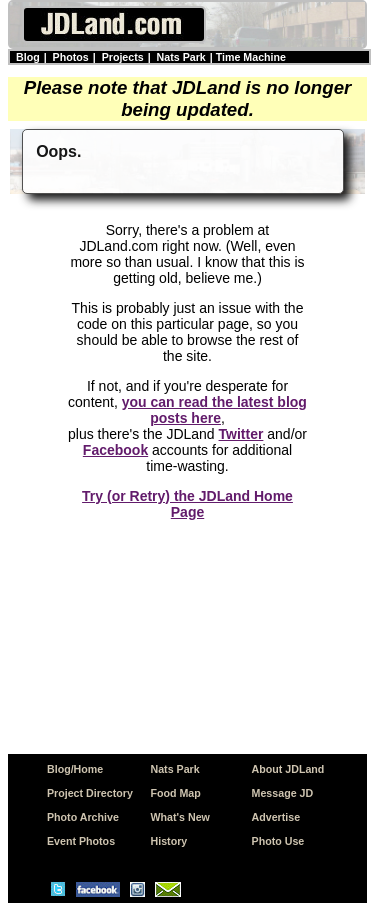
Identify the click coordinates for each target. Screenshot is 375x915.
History (169, 841)
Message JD (283, 793)
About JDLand (288, 769)
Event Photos (81, 841)
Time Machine (251, 57)
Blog (28, 57)
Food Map (176, 793)
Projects (123, 57)
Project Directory (90, 793)
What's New (180, 817)
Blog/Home (75, 769)
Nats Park (181, 57)
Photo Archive (83, 817)
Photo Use (278, 841)
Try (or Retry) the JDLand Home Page (187, 504)
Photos (71, 57)
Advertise (276, 817)
